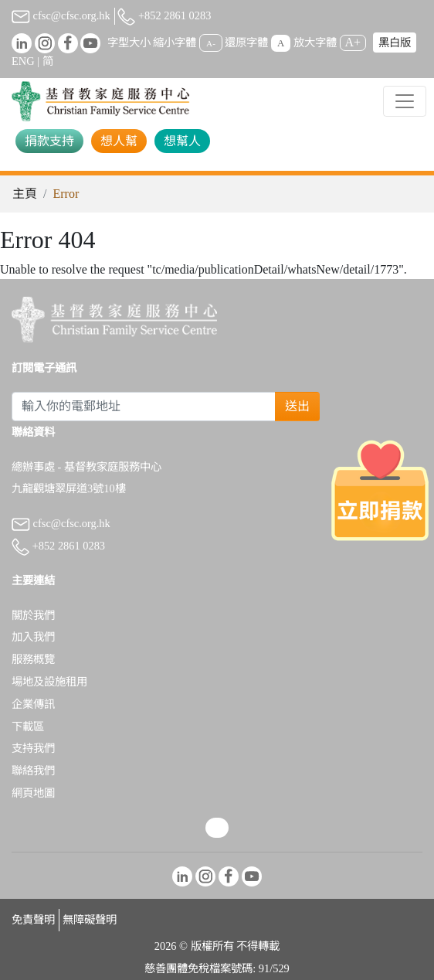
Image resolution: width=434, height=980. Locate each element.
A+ (353, 42)
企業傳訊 (33, 704)
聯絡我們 (33, 771)
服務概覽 (33, 659)
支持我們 (33, 748)
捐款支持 (49, 141)
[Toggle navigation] (405, 101)
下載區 (28, 726)
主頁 (25, 194)
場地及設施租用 (49, 682)
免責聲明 (33, 920)
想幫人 (182, 141)
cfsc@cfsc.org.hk (61, 15)
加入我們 (33, 637)
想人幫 (119, 141)
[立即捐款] (380, 490)
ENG (23, 61)
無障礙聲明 (90, 920)
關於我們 (33, 615)
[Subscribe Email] (144, 407)
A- (211, 43)
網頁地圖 (33, 793)
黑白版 (395, 43)
